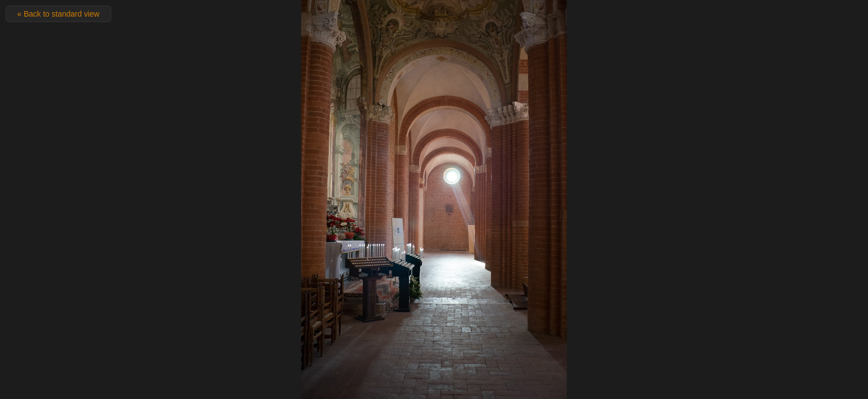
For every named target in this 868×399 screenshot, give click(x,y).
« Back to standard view (58, 14)
